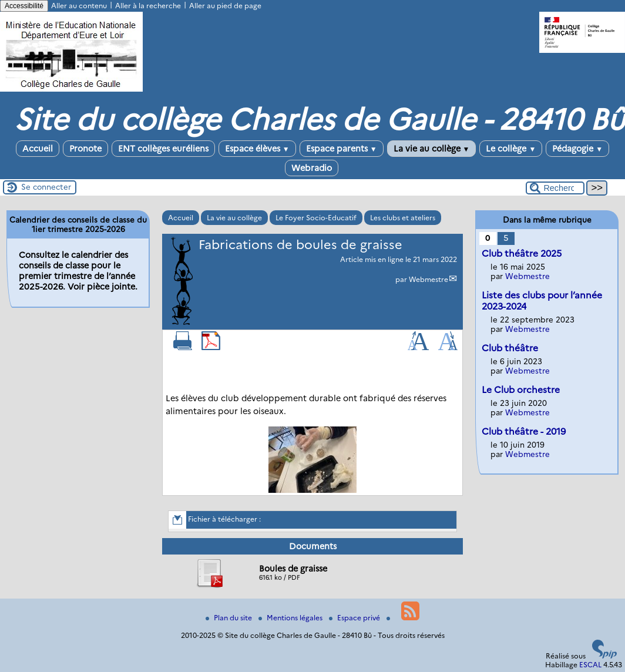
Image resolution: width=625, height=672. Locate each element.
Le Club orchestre (521, 390)
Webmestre (429, 279)
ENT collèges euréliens (163, 149)
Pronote (85, 149)
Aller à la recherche (148, 6)
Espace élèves (257, 149)
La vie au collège (432, 149)
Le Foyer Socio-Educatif (316, 218)
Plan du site (230, 618)
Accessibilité (24, 6)
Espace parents (342, 149)
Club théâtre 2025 (522, 253)
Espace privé (355, 618)
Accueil (38, 149)
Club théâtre (510, 348)
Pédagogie (577, 149)
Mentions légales (291, 618)
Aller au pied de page (225, 6)
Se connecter (46, 187)
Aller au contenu (79, 6)
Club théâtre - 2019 (524, 431)
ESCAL (590, 665)
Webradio (312, 168)
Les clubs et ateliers (403, 218)
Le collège (511, 149)
